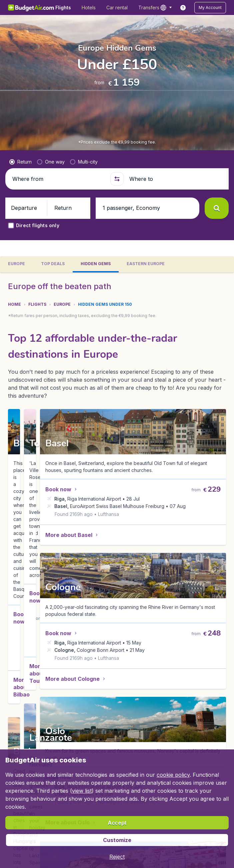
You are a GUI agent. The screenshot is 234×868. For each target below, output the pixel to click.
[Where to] (175, 179)
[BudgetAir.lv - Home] (31, 7)
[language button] (166, 8)
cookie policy (173, 775)
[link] (183, 8)
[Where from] (58, 179)
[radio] (20, 162)
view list (82, 791)
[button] (210, 8)
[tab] (16, 264)
